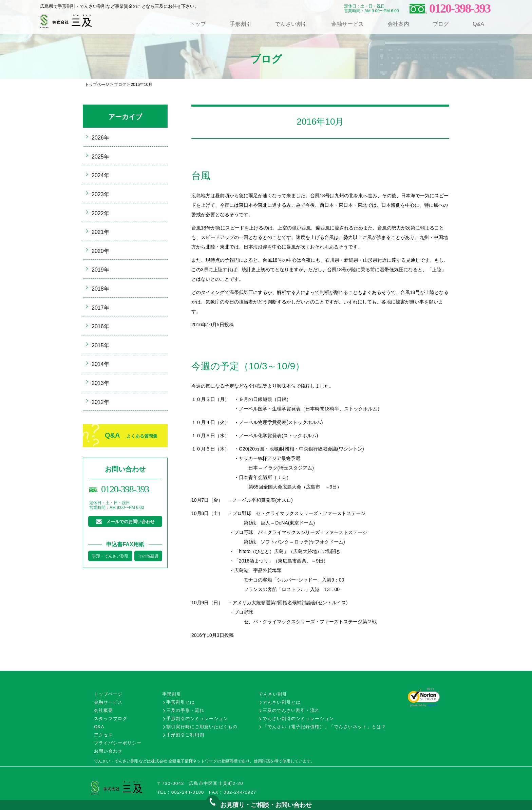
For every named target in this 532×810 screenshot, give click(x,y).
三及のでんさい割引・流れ (291, 710)
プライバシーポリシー (118, 743)
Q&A (478, 24)
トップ (198, 24)
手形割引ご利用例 (185, 735)
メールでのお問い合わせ (130, 522)
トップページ (97, 85)
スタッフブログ (111, 719)
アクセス (103, 735)
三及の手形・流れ (185, 710)
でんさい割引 (291, 24)
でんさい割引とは (282, 702)
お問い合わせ (108, 751)
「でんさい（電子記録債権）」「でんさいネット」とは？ (324, 727)
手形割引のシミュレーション (197, 719)
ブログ (441, 24)
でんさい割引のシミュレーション (298, 719)
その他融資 (148, 556)
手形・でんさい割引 (110, 556)
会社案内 (398, 24)
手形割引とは (180, 702)
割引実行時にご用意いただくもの (202, 727)
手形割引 (241, 24)
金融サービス (347, 24)
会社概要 (103, 710)
